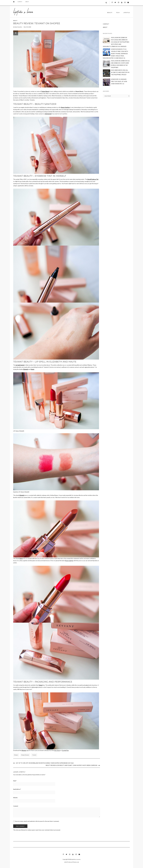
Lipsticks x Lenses (76, 859)
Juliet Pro (66, 862)
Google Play (65, 750)
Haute (33, 369)
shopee (16, 755)
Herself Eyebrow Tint (93, 179)
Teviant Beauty (45, 91)
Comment (16, 806)
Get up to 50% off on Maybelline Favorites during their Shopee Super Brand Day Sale (45, 763)
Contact (20, 3)
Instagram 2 (125, 4)
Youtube (122, 4)
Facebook (112, 4)
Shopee (24, 750)
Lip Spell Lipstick (20, 365)
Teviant (41, 685)
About (27, 3)
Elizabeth (26, 369)
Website (15, 798)
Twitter (115, 4)
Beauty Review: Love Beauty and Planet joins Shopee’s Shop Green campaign (71, 765)
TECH (118, 13)
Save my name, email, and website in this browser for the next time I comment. (37, 821)
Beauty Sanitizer (65, 107)
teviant (34, 755)
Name (15, 781)
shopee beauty (25, 755)
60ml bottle (48, 114)
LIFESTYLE (127, 13)
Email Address (17, 789)
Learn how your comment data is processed (48, 830)
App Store (57, 750)
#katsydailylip (69, 561)
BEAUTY (110, 13)
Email (128, 4)
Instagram (118, 4)
